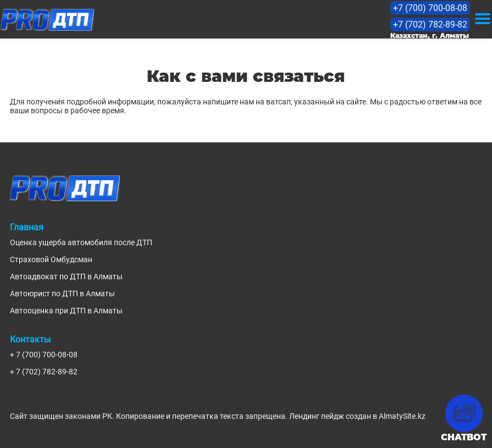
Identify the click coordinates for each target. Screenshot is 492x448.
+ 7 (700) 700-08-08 (44, 355)
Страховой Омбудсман (51, 259)
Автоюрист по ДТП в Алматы (62, 294)
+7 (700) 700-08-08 (430, 8)
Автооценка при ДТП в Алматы (66, 311)
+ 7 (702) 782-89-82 (44, 372)
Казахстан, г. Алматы (430, 35)
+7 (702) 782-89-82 (430, 24)
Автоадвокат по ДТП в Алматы (66, 276)
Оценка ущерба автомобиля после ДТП (81, 242)
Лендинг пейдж (317, 416)
